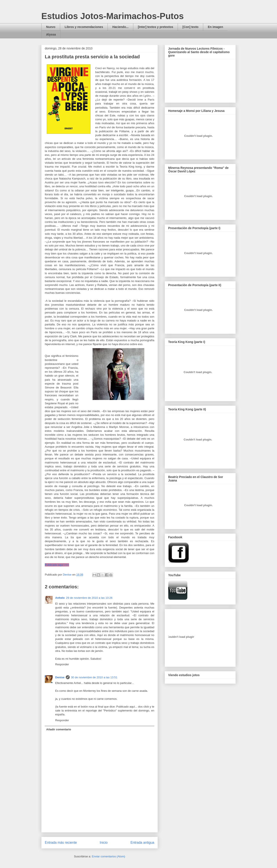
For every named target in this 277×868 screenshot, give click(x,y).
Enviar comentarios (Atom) (108, 856)
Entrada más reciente (61, 843)
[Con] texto (190, 27)
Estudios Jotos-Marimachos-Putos (113, 16)
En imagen (215, 27)
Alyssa (51, 34)
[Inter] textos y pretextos (155, 27)
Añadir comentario (59, 729)
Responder (62, 664)
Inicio (104, 843)
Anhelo (60, 598)
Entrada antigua (142, 843)
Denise (60, 677)
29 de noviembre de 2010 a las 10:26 (89, 598)
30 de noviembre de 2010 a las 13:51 (94, 677)
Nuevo (51, 27)
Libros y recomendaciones (84, 27)
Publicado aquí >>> (57, 565)
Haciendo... (120, 27)
